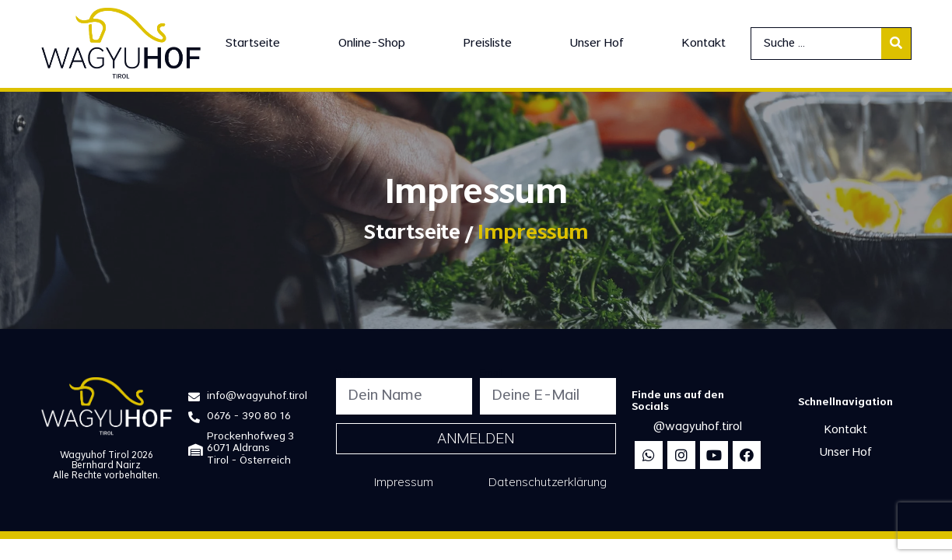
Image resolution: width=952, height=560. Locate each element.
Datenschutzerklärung (548, 483)
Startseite (412, 234)
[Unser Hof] (597, 44)
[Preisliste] (488, 44)
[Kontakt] (704, 44)
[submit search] (896, 44)
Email (492, 373)
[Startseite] (253, 44)
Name (348, 373)
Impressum (404, 483)
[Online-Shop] (372, 44)
